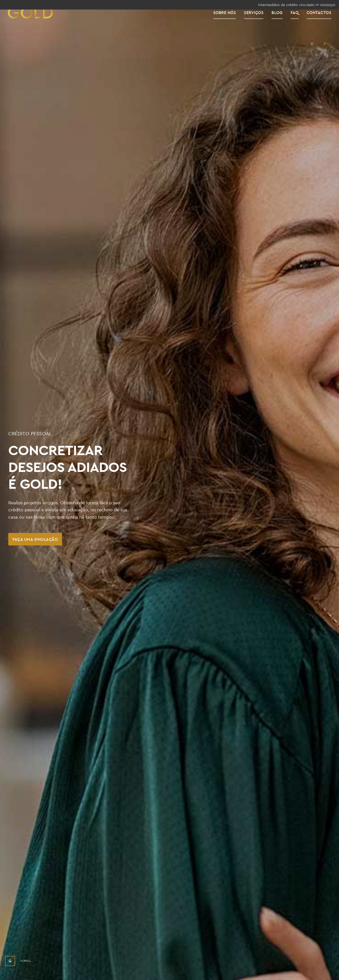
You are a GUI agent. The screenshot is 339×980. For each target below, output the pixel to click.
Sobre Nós (229, 22)
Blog (281, 22)
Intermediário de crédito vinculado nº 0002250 (297, 5)
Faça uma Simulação (35, 539)
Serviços (258, 22)
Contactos (323, 22)
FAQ (299, 22)
